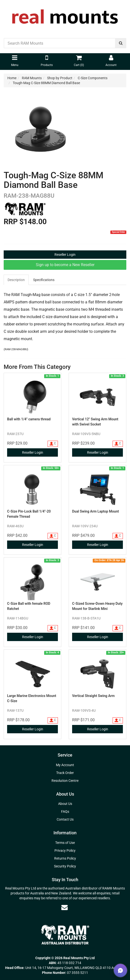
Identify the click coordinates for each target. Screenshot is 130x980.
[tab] (16, 280)
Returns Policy (65, 858)
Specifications (44, 280)
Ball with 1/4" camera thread (29, 419)
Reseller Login (65, 255)
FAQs (65, 812)
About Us (65, 804)
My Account (65, 765)
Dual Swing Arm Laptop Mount (96, 511)
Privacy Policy (65, 851)
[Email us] (65, 907)
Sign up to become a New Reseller (65, 265)
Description (16, 280)
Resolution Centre (65, 781)
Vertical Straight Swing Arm (93, 696)
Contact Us (65, 819)
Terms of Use (65, 843)
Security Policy (65, 866)
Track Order (65, 773)
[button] (120, 970)
